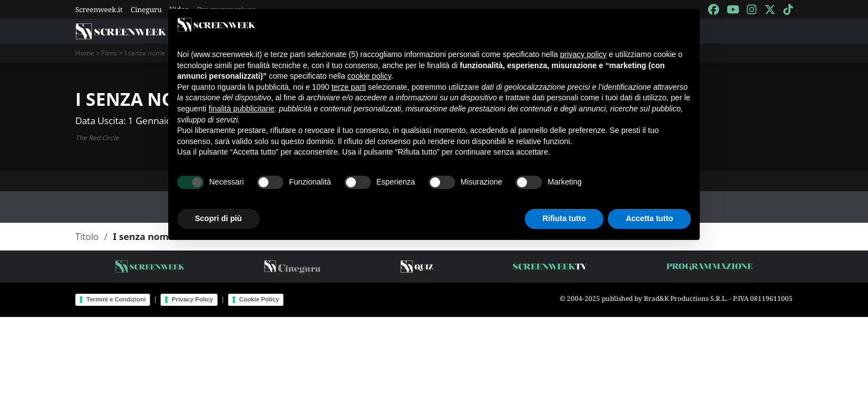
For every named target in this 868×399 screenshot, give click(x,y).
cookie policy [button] (369, 76)
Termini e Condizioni (116, 299)
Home (85, 53)
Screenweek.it (99, 9)
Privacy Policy (192, 299)
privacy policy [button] (583, 54)
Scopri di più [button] (218, 218)
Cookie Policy (259, 299)
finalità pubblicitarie (242, 109)
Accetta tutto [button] (649, 218)
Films (109, 53)
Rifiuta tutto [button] (564, 218)
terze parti (349, 87)
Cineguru (146, 9)
